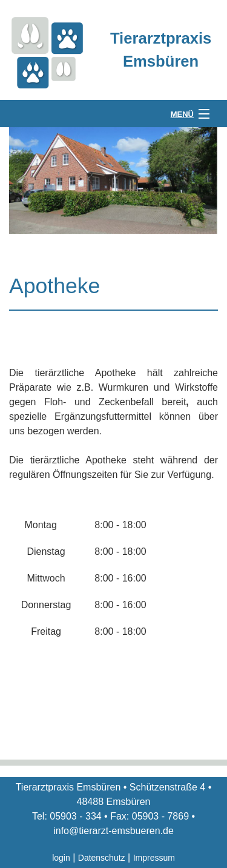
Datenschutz (102, 858)
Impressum (154, 858)
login (61, 858)
